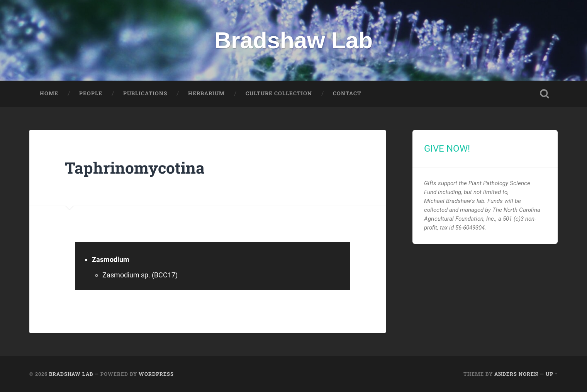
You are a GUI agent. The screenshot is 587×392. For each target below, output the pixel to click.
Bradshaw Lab (293, 40)
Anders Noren (516, 374)
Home (49, 93)
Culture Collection (279, 93)
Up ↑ (552, 374)
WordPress (156, 374)
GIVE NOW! (447, 149)
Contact (347, 93)
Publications (145, 93)
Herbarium (206, 93)
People (91, 93)
